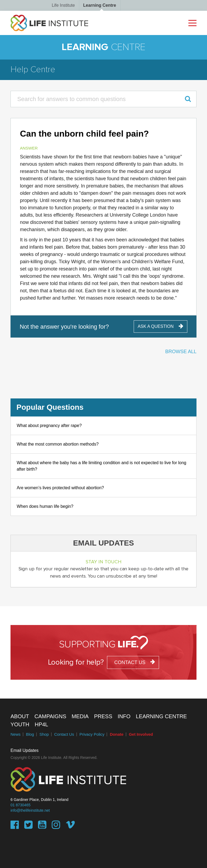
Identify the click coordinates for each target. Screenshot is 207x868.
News (15, 734)
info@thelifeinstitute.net (30, 810)
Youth (20, 724)
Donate (117, 734)
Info (124, 716)
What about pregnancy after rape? (49, 426)
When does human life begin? (45, 506)
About (20, 716)
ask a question (156, 326)
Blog (30, 734)
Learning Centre (100, 5)
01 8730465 (20, 805)
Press (103, 716)
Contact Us (64, 734)
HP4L (42, 724)
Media (80, 716)
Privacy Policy (92, 734)
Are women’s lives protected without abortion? (60, 488)
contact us (130, 662)
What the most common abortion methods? (58, 444)
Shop (44, 734)
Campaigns (50, 716)
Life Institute (63, 5)
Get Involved (141, 734)
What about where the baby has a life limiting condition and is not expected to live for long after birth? (102, 466)
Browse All (181, 352)
